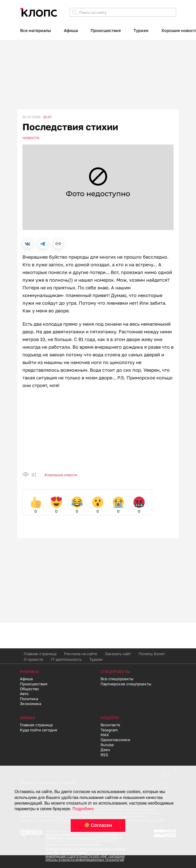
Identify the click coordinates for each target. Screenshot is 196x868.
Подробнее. (84, 809)
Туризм (141, 30)
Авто (24, 694)
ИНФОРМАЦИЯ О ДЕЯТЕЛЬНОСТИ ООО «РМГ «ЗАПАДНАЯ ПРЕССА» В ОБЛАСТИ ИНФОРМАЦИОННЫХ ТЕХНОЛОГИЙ (85, 858)
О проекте (33, 659)
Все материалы (36, 30)
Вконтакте (110, 725)
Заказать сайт (118, 654)
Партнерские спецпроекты (126, 684)
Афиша (71, 30)
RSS (104, 755)
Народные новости (62, 475)
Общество (29, 689)
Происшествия (106, 30)
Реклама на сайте (81, 654)
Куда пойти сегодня (39, 730)
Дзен (105, 750)
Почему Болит (152, 654)
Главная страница (40, 654)
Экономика (30, 704)
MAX (105, 735)
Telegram (109, 730)
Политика (29, 699)
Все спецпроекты (117, 679)
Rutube (107, 745)
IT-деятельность (66, 659)
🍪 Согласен (98, 825)
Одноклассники (115, 740)
